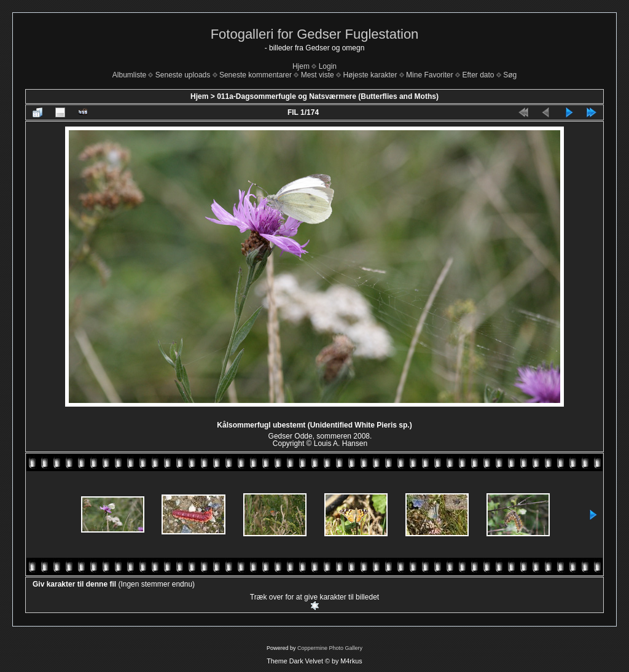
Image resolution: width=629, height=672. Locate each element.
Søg (510, 75)
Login (328, 66)
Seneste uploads (183, 75)
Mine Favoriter (430, 75)
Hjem (301, 66)
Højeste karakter (370, 75)
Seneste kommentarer (256, 75)
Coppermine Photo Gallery (330, 648)
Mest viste (318, 75)
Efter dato (478, 75)
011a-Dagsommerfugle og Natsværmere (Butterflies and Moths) (328, 96)
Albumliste (129, 75)
